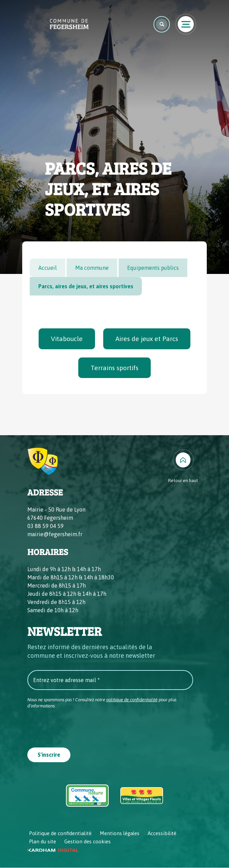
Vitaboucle (67, 339)
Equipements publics (153, 268)
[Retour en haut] (183, 467)
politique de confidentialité (132, 700)
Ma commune (92, 268)
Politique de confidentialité (60, 834)
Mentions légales (120, 834)
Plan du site (43, 842)
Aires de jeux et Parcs (147, 339)
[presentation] (79, 726)
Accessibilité (162, 834)
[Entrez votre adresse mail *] (110, 680)
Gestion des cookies (87, 842)
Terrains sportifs (114, 368)
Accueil (48, 268)
